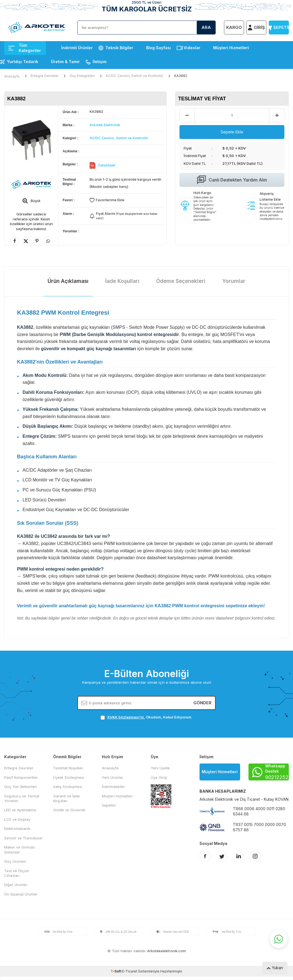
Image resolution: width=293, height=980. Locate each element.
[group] (31, 140)
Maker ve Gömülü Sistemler (19, 850)
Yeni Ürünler (113, 777)
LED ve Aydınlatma (20, 810)
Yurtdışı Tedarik (23, 62)
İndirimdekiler (113, 787)
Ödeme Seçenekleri (181, 281)
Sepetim (109, 805)
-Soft (116, 971)
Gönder (202, 703)
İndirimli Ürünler (77, 48)
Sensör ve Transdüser (24, 838)
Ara (206, 27)
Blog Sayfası (158, 48)
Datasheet (107, 165)
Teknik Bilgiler (119, 48)
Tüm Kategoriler (25, 48)
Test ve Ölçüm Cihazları (17, 873)
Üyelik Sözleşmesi (69, 777)
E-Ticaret (130, 971)
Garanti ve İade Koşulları (67, 798)
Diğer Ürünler (16, 885)
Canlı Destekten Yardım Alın (232, 180)
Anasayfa (12, 76)
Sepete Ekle (232, 132)
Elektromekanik (17, 829)
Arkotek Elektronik (105, 125)
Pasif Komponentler (21, 777)
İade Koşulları (122, 281)
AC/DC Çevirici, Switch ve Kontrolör (134, 76)
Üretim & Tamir (65, 62)
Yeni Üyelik (160, 768)
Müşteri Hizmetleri (231, 48)
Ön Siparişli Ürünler (21, 894)
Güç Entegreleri (82, 76)
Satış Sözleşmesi (68, 787)
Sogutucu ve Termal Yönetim (22, 798)
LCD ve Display (17, 819)
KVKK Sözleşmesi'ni (126, 717)
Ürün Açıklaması (68, 281)
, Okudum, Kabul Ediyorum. (146, 717)
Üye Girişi (159, 777)
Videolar (192, 48)
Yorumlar (234, 281)
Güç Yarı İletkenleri (21, 787)
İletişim (100, 62)
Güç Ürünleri (15, 861)
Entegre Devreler (45, 76)
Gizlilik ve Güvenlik (69, 810)
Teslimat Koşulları (68, 768)
